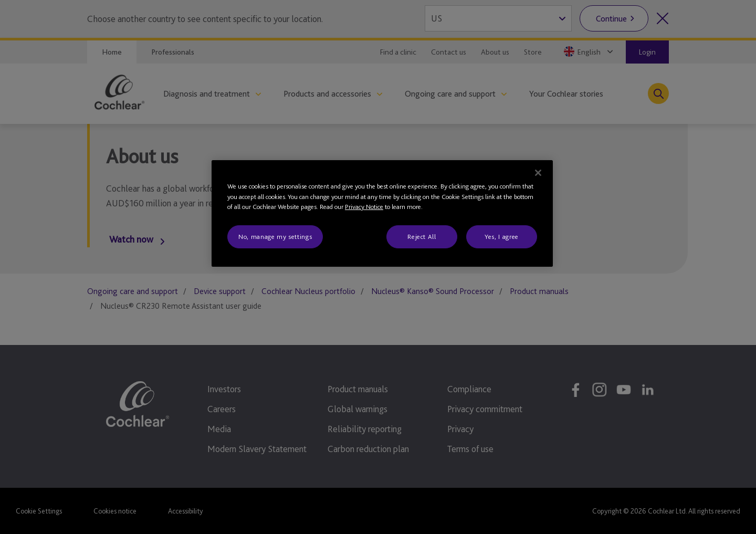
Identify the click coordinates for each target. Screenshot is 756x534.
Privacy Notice (364, 207)
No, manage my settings (275, 237)
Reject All (422, 237)
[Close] (538, 173)
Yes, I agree (502, 237)
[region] (382, 213)
